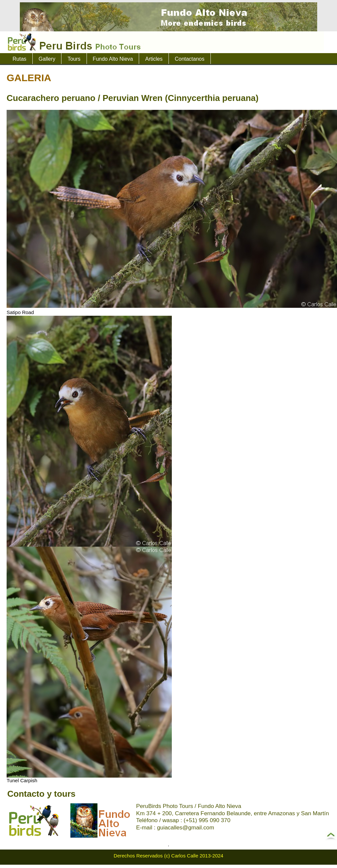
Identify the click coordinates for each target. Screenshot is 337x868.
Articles (154, 59)
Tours (74, 59)
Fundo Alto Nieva (113, 59)
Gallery (47, 59)
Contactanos (190, 59)
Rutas (19, 59)
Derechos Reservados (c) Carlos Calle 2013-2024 (168, 856)
